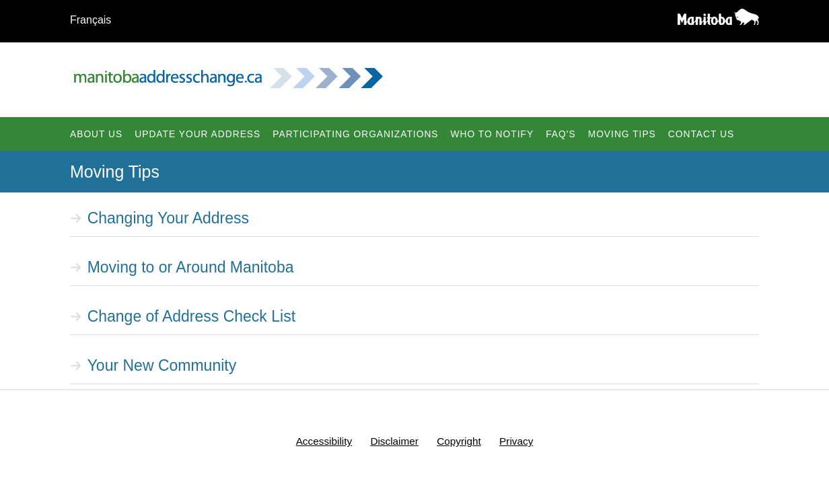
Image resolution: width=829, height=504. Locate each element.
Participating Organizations (355, 134)
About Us (96, 134)
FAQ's (561, 134)
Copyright (459, 441)
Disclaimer (394, 441)
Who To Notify (493, 134)
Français (91, 20)
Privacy (516, 441)
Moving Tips (622, 134)
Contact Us (701, 134)
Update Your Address (197, 134)
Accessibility (324, 441)
